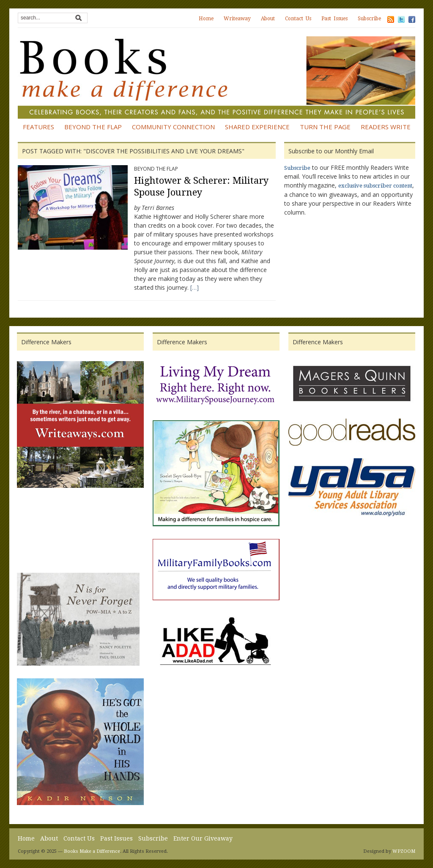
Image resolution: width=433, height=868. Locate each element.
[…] (195, 287)
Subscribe (369, 19)
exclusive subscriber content (375, 186)
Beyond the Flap (93, 127)
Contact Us (298, 19)
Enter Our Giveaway (203, 838)
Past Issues (334, 19)
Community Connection (173, 127)
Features (38, 127)
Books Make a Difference (92, 851)
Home (206, 19)
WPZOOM (404, 851)
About (268, 19)
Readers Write (386, 127)
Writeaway (237, 19)
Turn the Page (325, 127)
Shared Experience (257, 127)
